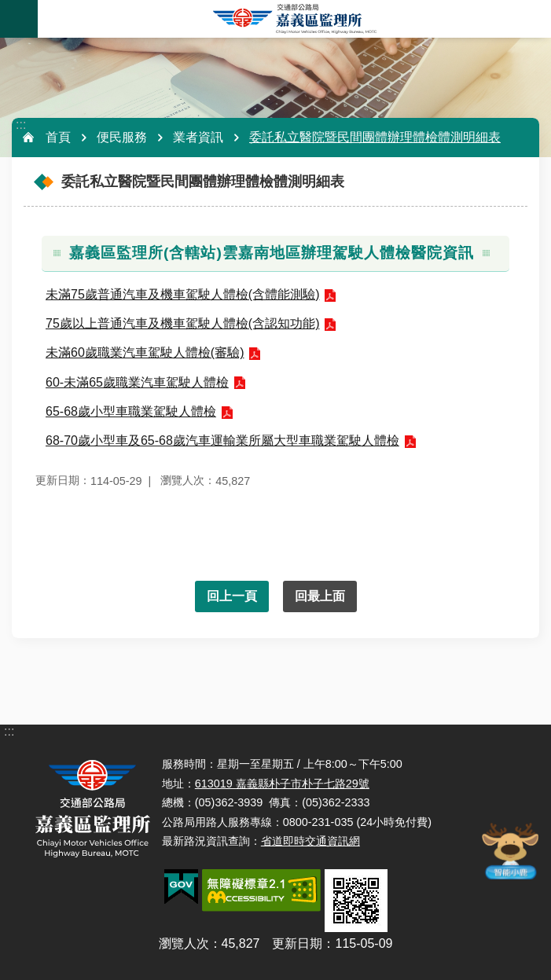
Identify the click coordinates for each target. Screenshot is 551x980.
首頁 (58, 137)
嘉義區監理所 (294, 19)
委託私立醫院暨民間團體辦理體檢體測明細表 (375, 137)
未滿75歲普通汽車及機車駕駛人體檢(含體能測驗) (182, 294)
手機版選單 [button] (19, 19)
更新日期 (297, 943)
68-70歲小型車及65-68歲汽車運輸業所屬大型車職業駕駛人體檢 (222, 440)
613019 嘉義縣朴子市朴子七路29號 (282, 784)
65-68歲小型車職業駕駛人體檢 (131, 411)
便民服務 (122, 137)
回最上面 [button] (320, 596)
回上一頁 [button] (232, 596)
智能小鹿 (509, 850)
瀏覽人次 (184, 943)
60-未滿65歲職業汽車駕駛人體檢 (137, 382)
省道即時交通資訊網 (310, 841)
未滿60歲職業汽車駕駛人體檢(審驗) (145, 352)
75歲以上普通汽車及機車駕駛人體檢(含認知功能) (182, 323)
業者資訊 (198, 137)
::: (21, 125)
